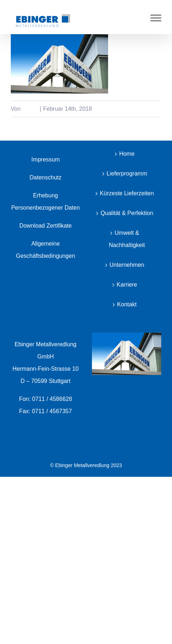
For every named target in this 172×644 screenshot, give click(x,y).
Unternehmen (127, 265)
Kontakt (127, 304)
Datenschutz (45, 177)
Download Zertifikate (46, 226)
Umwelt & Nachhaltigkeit (127, 239)
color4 (30, 109)
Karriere (127, 285)
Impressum (45, 159)
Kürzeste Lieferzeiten (127, 193)
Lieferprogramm (127, 173)
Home (127, 154)
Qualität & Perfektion (127, 213)
